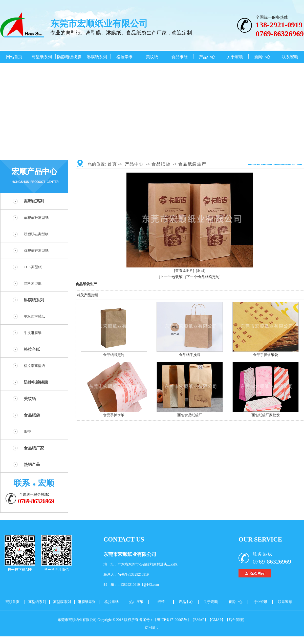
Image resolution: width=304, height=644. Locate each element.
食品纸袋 (180, 57)
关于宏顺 (235, 57)
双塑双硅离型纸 (36, 234)
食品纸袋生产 (192, 164)
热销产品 (32, 464)
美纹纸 (152, 57)
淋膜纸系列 (97, 57)
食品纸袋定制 (114, 355)
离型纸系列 (42, 57)
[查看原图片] (184, 271)
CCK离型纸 (33, 267)
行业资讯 (260, 602)
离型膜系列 (62, 602)
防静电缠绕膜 (69, 57)
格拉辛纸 (124, 57)
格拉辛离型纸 (34, 366)
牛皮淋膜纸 (33, 333)
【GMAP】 (216, 620)
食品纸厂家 (34, 448)
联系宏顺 (290, 57)
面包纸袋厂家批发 (266, 415)
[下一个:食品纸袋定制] (203, 277)
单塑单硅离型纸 (36, 218)
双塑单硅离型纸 (36, 251)
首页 (112, 164)
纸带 (27, 432)
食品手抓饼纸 (114, 415)
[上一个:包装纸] (171, 277)
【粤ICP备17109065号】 (172, 620)
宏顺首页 (12, 602)
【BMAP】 (199, 620)
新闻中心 (262, 57)
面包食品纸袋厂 (190, 415)
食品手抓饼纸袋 (266, 355)
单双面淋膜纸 (34, 316)
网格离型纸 (33, 284)
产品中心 (207, 57)
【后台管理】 (236, 620)
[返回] (201, 271)
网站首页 (14, 57)
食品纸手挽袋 (190, 355)
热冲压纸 (136, 602)
